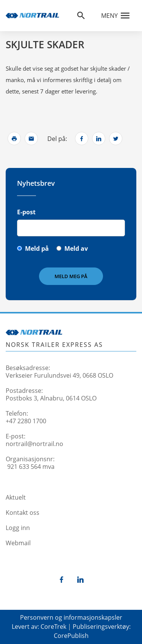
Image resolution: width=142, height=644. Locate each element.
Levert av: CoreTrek (39, 627)
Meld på (37, 248)
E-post (26, 212)
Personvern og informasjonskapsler (71, 617)
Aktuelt (16, 497)
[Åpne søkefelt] (81, 16)
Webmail (18, 543)
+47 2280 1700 (26, 421)
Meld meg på (71, 276)
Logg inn (18, 528)
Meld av (76, 248)
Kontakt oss (23, 513)
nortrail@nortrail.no (34, 444)
